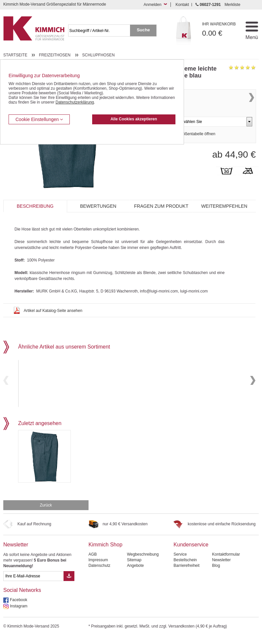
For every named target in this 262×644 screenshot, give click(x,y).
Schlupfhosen (99, 55)
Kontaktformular (226, 561)
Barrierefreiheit (186, 572)
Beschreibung (35, 206)
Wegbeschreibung (143, 561)
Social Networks (22, 597)
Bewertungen (98, 206)
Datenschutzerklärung (75, 102)
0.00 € (220, 30)
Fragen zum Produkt (161, 206)
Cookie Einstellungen (39, 119)
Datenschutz (100, 572)
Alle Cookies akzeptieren (134, 119)
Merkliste (232, 5)
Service (180, 561)
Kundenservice (191, 552)
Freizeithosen (55, 55)
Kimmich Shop (105, 552)
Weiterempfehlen (224, 206)
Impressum (98, 567)
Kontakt (182, 5)
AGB (93, 561)
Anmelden (152, 5)
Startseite (15, 55)
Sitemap (134, 567)
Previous (6, 384)
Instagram (19, 613)
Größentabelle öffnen (197, 145)
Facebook (19, 607)
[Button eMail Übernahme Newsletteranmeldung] (69, 583)
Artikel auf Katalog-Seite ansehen (53, 311)
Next (251, 105)
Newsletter (16, 552)
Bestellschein (185, 567)
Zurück (46, 512)
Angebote (135, 572)
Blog (216, 572)
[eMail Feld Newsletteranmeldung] (33, 583)
